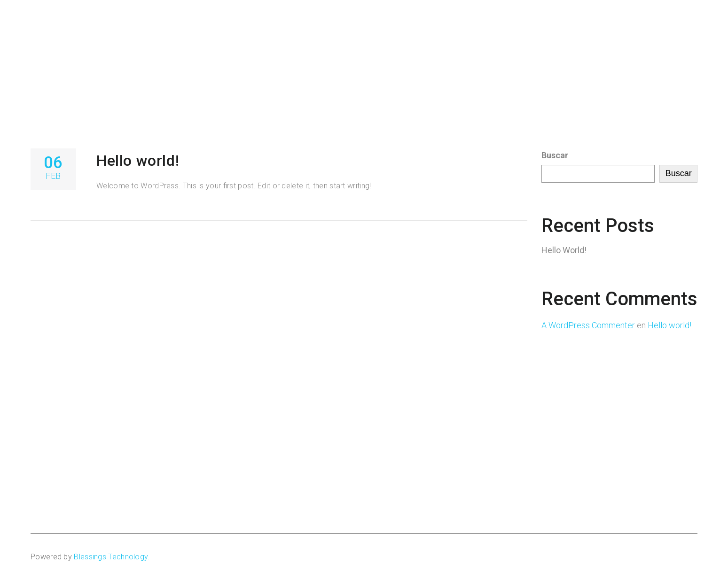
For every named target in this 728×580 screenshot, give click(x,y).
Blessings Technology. (112, 557)
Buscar (555, 155)
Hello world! (138, 161)
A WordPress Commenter (588, 325)
